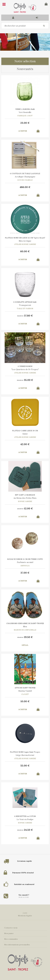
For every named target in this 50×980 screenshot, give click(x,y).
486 (25, 187)
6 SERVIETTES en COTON (25, 816)
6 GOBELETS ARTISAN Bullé (25, 302)
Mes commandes (11, 939)
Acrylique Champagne (25, 177)
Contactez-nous (11, 928)
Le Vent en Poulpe (25, 819)
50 (20, 380)
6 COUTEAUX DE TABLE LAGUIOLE (25, 174)
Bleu (25, 626)
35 (29, 380)
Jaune (25, 434)
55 (25, 766)
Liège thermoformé (25, 755)
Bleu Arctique (25, 241)
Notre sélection (25, 61)
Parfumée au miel (25, 562)
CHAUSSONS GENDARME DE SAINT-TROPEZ (25, 623)
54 (20, 316)
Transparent (25, 305)
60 (25, 251)
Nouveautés (25, 69)
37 (28, 316)
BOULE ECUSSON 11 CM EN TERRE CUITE (25, 559)
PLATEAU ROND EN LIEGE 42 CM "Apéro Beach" (25, 238)
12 (28, 508)
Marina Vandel (25, 691)
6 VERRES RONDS (25, 366)
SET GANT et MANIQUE (25, 495)
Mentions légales (25, 916)
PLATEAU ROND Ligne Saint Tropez (25, 752)
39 (20, 637)
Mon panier (9, 933)
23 (25, 123)
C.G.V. (25, 913)
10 (25, 701)
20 (20, 509)
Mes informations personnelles (17, 945)
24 (28, 830)
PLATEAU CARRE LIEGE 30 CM (25, 431)
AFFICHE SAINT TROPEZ (25, 688)
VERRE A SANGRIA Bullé (25, 109)
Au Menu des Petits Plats (25, 498)
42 (25, 444)
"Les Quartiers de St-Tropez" (25, 369)
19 (28, 637)
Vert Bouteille (25, 112)
